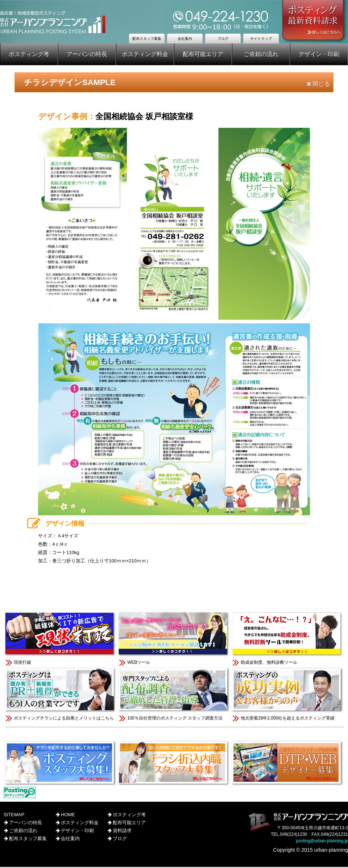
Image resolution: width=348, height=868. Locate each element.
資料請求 (122, 832)
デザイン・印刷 (319, 54)
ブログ (223, 39)
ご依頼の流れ (261, 54)
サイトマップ (261, 39)
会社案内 (185, 39)
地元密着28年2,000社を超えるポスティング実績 (287, 695)
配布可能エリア (203, 54)
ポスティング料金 (145, 54)
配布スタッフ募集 (147, 39)
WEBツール (174, 639)
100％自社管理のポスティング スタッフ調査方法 (174, 695)
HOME (68, 816)
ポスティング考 (29, 54)
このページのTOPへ (174, 589)
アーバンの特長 (87, 54)
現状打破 (60, 639)
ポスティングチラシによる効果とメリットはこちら (60, 695)
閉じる (318, 84)
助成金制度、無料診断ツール (287, 639)
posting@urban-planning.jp (322, 842)
